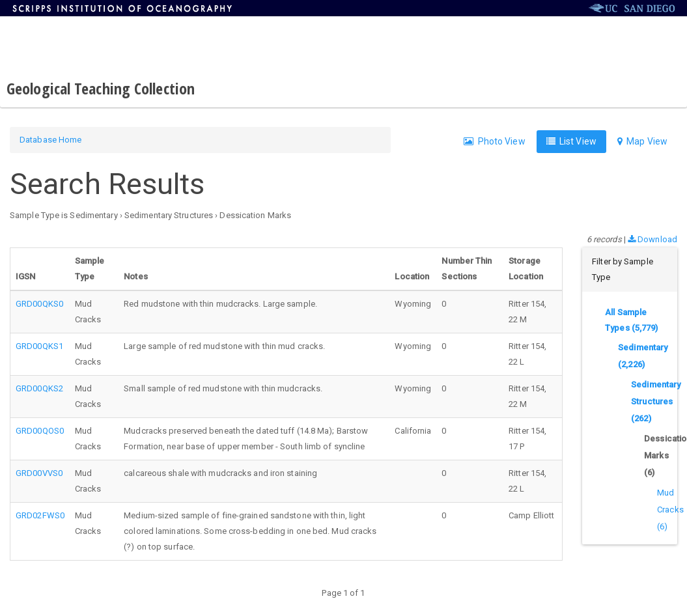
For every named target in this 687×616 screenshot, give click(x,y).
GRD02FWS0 (40, 515)
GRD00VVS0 (39, 473)
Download (652, 239)
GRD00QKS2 (39, 388)
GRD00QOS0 (40, 431)
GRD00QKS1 (39, 346)
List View (571, 141)
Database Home (50, 140)
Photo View (494, 141)
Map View (642, 141)
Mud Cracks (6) (670, 510)
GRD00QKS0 (39, 304)
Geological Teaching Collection (101, 88)
